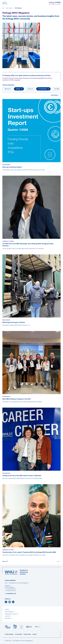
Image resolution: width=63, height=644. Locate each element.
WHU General (8, 89)
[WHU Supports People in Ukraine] (3, 327)
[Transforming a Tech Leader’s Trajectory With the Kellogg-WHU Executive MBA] (3, 557)
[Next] (59, 561)
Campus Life (30, 89)
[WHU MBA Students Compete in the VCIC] (3, 404)
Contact (7, 610)
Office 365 (8, 619)
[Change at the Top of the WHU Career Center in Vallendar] (3, 480)
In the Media (57, 89)
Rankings (18, 89)
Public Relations (9, 612)
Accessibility (18, 634)
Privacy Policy (27, 634)
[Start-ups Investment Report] (3, 172)
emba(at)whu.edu (11, 594)
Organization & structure (11, 614)
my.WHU (7, 616)
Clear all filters (54, 95)
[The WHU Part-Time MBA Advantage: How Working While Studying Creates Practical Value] (3, 250)
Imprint (34, 634)
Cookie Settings (9, 634)
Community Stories (43, 89)
